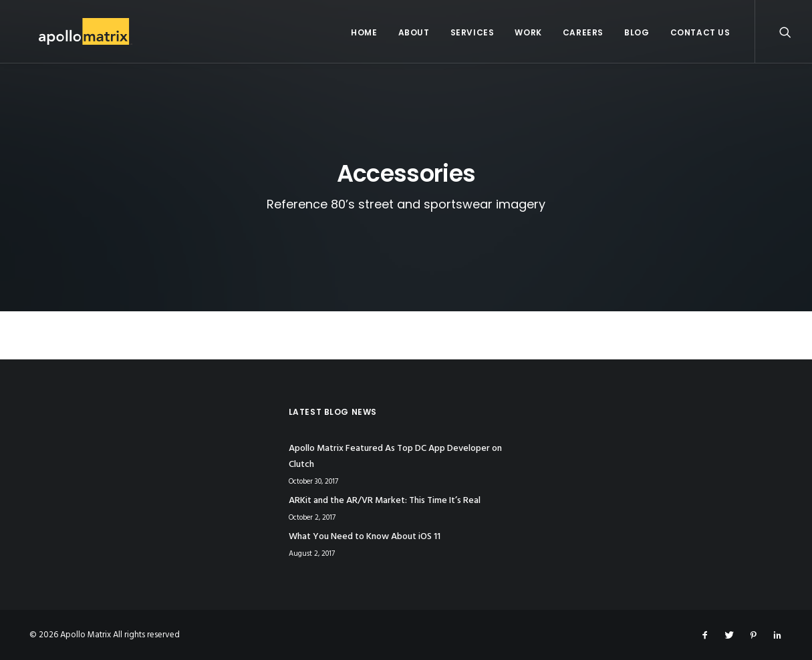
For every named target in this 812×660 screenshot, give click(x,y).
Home (364, 32)
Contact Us (700, 32)
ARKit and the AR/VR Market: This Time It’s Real (385, 501)
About (414, 32)
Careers (583, 32)
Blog (637, 32)
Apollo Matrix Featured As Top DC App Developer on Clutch (395, 457)
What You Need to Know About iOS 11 (365, 537)
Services (472, 32)
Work (528, 32)
